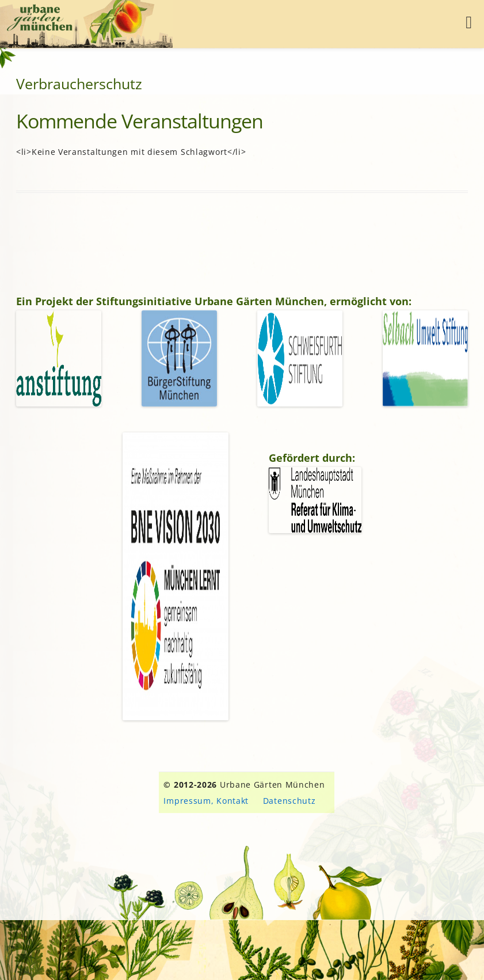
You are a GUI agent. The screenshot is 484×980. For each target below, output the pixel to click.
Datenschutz (289, 801)
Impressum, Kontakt (206, 801)
